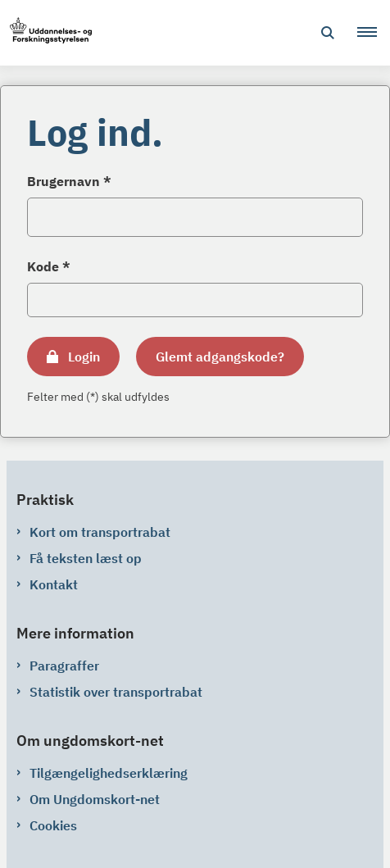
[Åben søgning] (328, 33)
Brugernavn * (69, 181)
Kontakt (54, 584)
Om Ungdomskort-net (95, 799)
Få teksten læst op (86, 558)
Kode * (49, 266)
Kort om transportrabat (100, 532)
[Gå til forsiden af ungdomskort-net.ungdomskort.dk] (46, 33)
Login (84, 357)
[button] (374, 33)
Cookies (53, 825)
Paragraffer (64, 666)
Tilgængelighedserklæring (109, 773)
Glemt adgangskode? (220, 357)
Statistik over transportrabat (116, 692)
